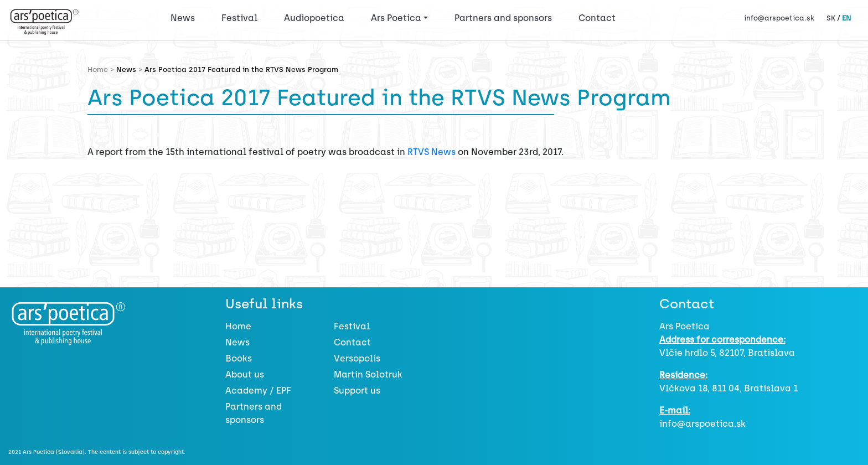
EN (846, 18)
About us (245, 374)
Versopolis (357, 358)
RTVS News (432, 152)
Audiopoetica (314, 18)
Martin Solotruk (368, 374)
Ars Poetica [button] (396, 18)
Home (238, 326)
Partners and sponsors (503, 18)
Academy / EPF (258, 391)
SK (831, 18)
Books (239, 358)
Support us (357, 391)
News (183, 18)
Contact (597, 18)
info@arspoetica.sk (779, 18)
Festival (242, 17)
